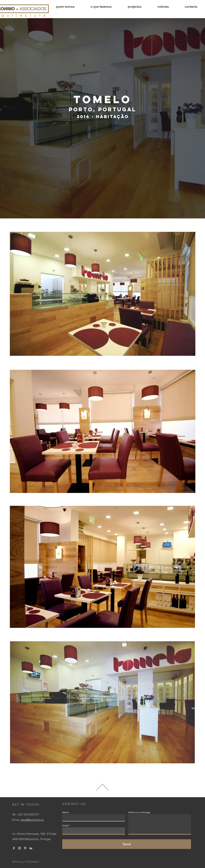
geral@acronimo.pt (32, 820)
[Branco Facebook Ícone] (14, 848)
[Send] (127, 844)
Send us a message (139, 812)
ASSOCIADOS (33, 9)
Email (65, 826)
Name (65, 812)
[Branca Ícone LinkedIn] (31, 848)
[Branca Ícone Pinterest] (25, 848)
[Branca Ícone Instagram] (19, 848)
